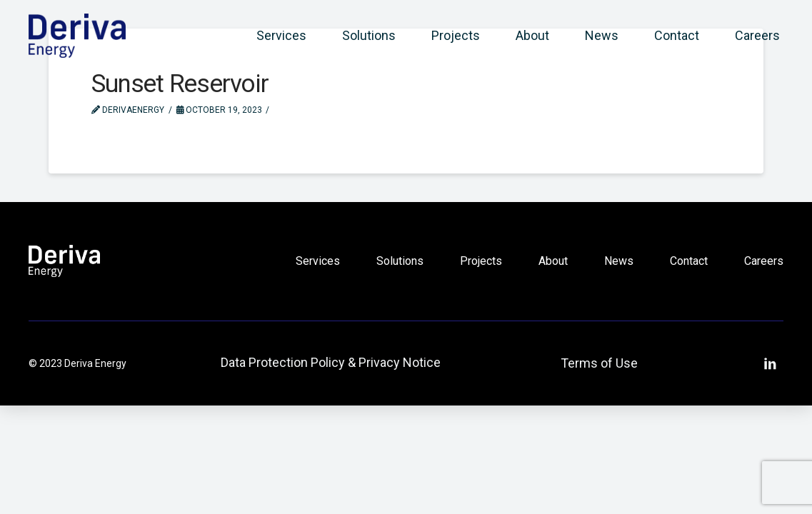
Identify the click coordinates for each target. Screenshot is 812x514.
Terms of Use (599, 363)
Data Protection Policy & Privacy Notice (331, 362)
